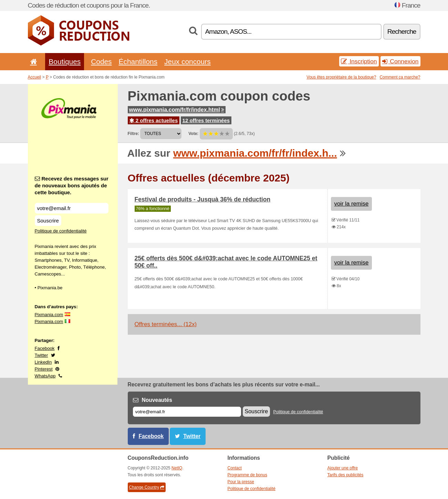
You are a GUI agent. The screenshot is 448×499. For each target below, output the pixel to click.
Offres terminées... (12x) (166, 324)
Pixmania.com (49, 315)
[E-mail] (187, 412)
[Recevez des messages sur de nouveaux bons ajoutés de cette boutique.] (72, 208)
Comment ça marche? (400, 77)
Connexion (400, 61)
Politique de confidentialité (61, 231)
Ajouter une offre (343, 468)
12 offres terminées (206, 120)
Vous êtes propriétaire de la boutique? (341, 77)
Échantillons (138, 61)
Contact (235, 468)
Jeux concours (187, 61)
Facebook (45, 348)
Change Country (147, 487)
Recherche (402, 32)
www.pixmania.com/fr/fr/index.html (177, 110)
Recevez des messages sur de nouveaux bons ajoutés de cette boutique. (72, 185)
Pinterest (44, 369)
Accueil (35, 77)
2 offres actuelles (154, 120)
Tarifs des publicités (346, 475)
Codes (101, 61)
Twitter (41, 355)
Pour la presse (241, 482)
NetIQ (177, 468)
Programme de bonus (247, 475)
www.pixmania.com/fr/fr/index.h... (255, 153)
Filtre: (133, 134)
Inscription (359, 61)
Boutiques (65, 61)
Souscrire (48, 221)
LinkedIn (43, 362)
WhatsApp (45, 376)
